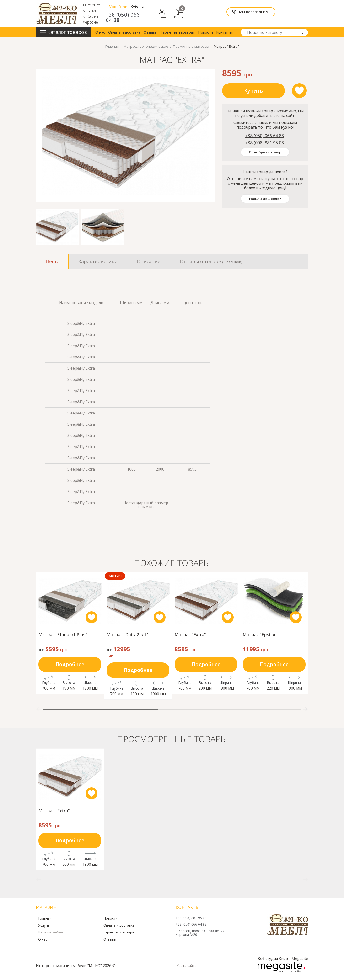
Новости (205, 32)
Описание (149, 261)
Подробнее (70, 664)
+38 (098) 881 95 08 (265, 143)
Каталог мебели (51, 932)
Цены (52, 261)
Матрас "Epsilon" (261, 635)
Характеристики (98, 261)
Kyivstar (200, 9)
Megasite (281, 968)
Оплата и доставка (124, 32)
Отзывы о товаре (211, 261)
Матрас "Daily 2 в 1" (127, 635)
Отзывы (150, 32)
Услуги (44, 925)
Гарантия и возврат (178, 32)
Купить (254, 91)
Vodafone (180, 9)
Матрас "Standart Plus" (63, 635)
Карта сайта (187, 966)
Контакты (224, 32)
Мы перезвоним (248, 13)
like (299, 91)
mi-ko (56, 13)
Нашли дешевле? (265, 199)
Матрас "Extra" (190, 635)
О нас (100, 32)
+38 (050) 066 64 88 (183, 17)
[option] (125, 135)
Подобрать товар (265, 152)
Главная (45, 918)
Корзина (303, 13)
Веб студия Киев (273, 959)
